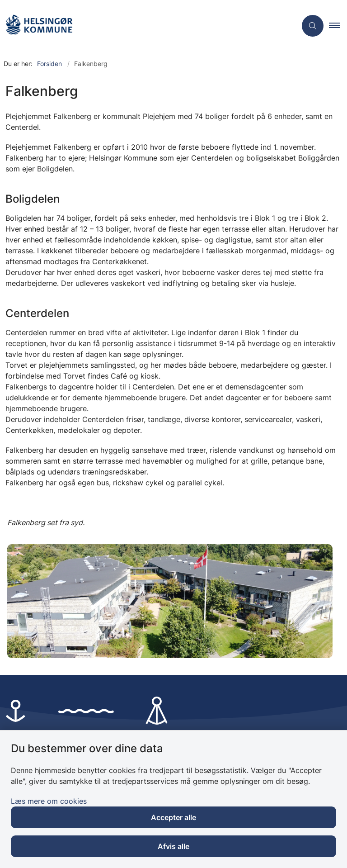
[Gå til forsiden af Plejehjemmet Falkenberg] (145, 26)
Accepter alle (173, 817)
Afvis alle (173, 846)
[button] (338, 26)
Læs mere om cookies (49, 801)
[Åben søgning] (313, 26)
